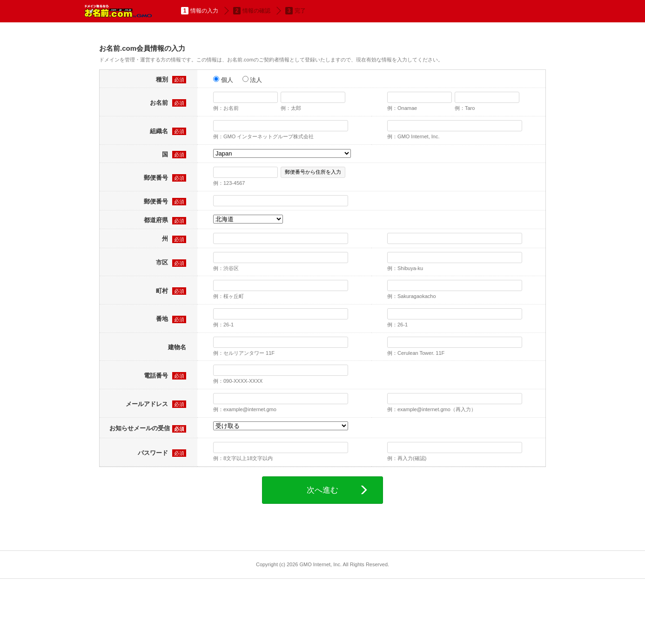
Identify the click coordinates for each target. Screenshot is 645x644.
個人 (223, 80)
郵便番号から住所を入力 (313, 172)
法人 (252, 80)
